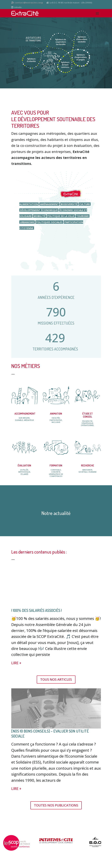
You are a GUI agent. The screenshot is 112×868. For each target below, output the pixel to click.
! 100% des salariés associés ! (37, 610)
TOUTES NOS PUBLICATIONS (56, 805)
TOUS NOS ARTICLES (56, 679)
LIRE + (16, 663)
